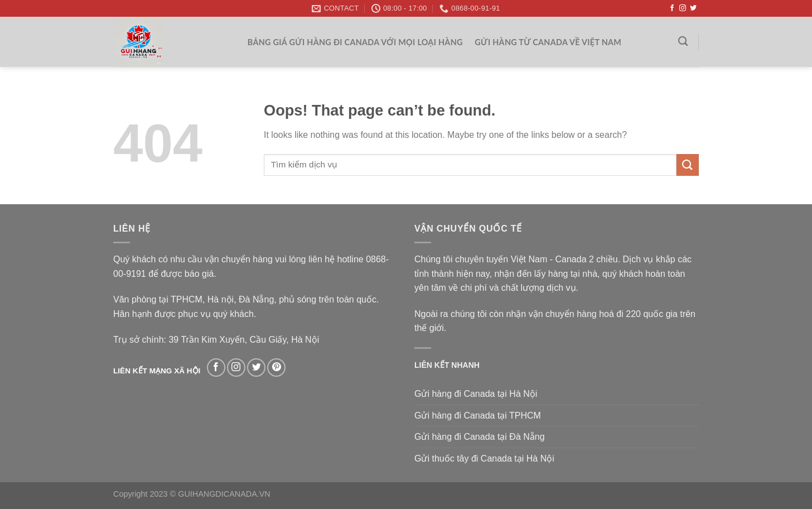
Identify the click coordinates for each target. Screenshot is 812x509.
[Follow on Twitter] (693, 8)
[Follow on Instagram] (683, 8)
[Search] (683, 42)
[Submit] (688, 165)
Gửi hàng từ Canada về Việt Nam (548, 42)
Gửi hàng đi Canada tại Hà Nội (476, 394)
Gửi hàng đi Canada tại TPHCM (478, 416)
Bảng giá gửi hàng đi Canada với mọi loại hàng (355, 42)
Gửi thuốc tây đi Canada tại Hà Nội (484, 458)
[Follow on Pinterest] (276, 368)
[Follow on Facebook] (672, 8)
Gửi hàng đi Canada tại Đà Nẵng (480, 437)
